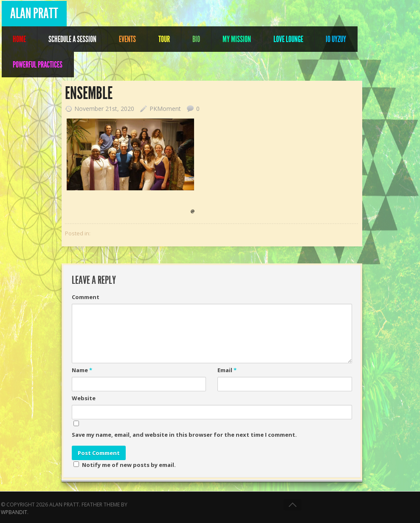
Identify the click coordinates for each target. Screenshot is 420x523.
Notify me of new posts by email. (129, 465)
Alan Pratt (34, 13)
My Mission (237, 39)
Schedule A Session (72, 39)
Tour (164, 39)
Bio (196, 39)
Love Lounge (288, 39)
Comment (86, 297)
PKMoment (165, 109)
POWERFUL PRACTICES (38, 65)
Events (127, 39)
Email (227, 370)
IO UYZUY (336, 39)
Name (82, 370)
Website (84, 398)
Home (19, 39)
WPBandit (14, 512)
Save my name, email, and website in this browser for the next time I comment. (184, 435)
